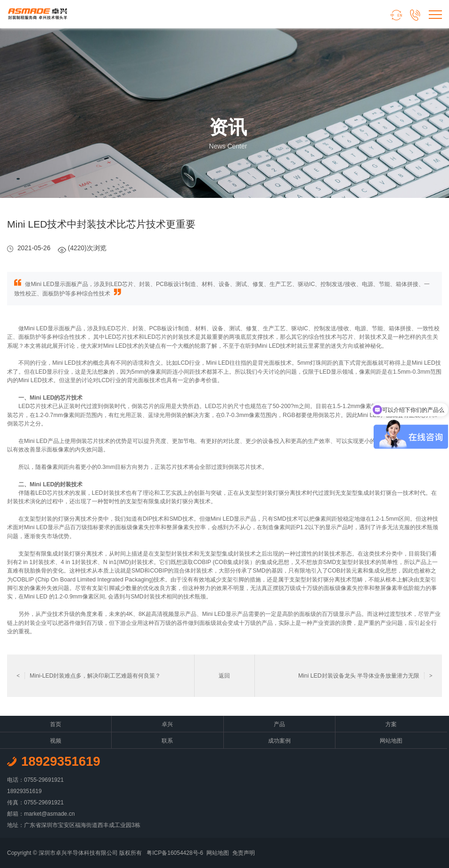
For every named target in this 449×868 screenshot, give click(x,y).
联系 (167, 741)
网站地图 (391, 741)
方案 (391, 724)
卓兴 (167, 724)
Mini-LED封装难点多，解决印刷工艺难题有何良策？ (89, 676)
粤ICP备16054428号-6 (175, 853)
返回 (224, 676)
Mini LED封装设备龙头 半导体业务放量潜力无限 (365, 676)
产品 (279, 724)
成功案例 (279, 741)
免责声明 (244, 853)
